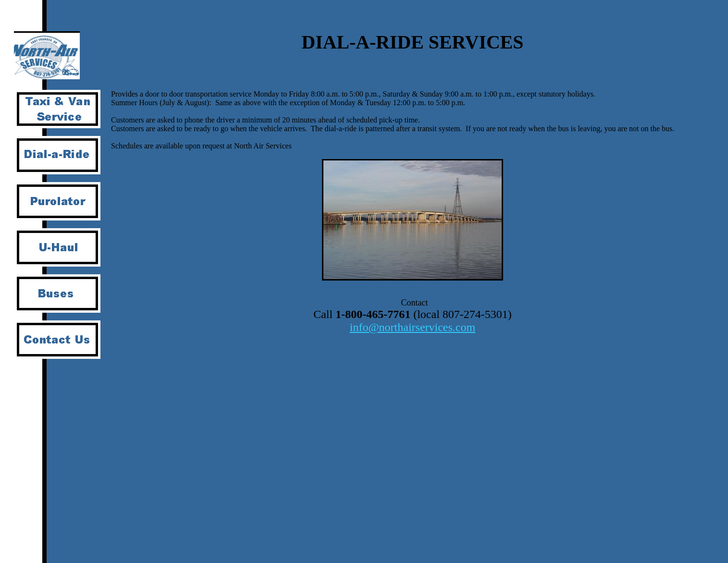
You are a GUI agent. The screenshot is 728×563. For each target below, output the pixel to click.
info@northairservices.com (413, 327)
